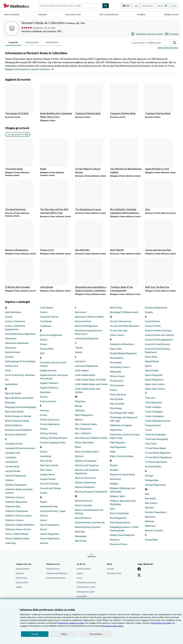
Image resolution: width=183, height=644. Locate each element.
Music (78, 447)
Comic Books (47, 308)
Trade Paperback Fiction (158, 421)
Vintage (149, 476)
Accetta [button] (35, 634)
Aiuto (174, 6)
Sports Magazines (154, 380)
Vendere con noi (171, 14)
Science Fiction (153, 326)
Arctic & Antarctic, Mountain (20, 375)
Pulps (113, 452)
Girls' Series (46, 470)
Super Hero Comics (155, 384)
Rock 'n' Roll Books (120, 513)
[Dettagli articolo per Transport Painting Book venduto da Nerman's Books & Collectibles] (92, 99)
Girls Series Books (49, 465)
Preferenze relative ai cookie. (71, 623)
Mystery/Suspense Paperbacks (91, 492)
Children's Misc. (13, 506)
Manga (79, 406)
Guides (44, 493)
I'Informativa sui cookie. (161, 623)
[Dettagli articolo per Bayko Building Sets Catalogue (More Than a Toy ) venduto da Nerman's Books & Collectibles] (57, 101)
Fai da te (110, 568)
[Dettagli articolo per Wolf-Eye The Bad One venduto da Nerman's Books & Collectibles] (161, 273)
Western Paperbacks (156, 512)
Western (149, 508)
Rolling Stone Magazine (122, 535)
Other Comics (117, 335)
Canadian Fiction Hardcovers (20, 448)
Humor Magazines (49, 534)
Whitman (150, 521)
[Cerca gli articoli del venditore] (148, 43)
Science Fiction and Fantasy (159, 335)
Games (44, 452)
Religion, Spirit (118, 496)
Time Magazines (154, 402)
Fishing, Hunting (49, 433)
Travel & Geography (155, 434)
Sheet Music (151, 357)
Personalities (117, 358)
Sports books (152, 370)
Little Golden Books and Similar (91, 384)
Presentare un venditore (56, 578)
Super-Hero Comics (155, 389)
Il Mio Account (21, 578)
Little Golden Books (85, 375)
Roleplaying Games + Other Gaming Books (124, 529)
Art (7, 380)
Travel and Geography (157, 439)
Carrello (19, 587)
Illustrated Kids (83, 321)
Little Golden (82, 370)
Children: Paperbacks (16, 485)
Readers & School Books (123, 474)
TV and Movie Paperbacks (158, 457)
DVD (42, 353)
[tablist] (34, 43)
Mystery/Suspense (85, 487)
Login (136, 6)
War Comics (151, 503)
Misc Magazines (83, 429)
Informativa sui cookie (86, 591)
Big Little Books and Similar (19, 398)
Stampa (80, 573)
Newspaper (81, 536)
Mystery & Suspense (86, 461)
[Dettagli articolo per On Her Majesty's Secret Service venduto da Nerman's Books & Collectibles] (92, 156)
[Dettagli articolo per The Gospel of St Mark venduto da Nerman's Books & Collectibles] (22, 99)
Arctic (8, 370)
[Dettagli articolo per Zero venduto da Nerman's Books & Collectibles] (161, 195)
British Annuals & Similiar (18, 416)
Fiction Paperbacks (50, 424)
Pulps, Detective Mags (122, 456)
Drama (44, 344)
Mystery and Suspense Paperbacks (87, 472)
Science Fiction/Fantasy (157, 344)
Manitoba (80, 410)
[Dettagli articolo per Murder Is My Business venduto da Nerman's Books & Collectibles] (22, 236)
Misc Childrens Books (86, 424)
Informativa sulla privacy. (112, 626)
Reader (114, 465)
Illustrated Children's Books (89, 317)
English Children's (49, 383)
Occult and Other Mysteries (125, 326)
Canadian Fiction (14, 444)
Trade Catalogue (154, 412)
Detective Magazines (51, 335)
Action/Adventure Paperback (20, 334)
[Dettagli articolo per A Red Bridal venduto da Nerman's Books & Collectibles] (57, 273)
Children (10, 480)
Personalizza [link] (96, 634)
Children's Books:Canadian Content (19, 491)
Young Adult (151, 540)
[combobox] (70, 6)
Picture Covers (118, 376)
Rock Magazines (118, 518)
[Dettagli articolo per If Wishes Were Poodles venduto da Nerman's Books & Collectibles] (22, 273)
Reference (115, 479)
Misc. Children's (83, 433)
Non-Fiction (116, 308)
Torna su (91, 556)
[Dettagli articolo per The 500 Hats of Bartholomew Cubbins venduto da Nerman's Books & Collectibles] (126, 156)
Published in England (121, 425)
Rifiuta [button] (64, 634)
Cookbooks (46, 326)
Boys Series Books (14, 412)
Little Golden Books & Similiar (90, 380)
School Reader (152, 321)
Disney (44, 340)
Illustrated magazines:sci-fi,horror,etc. (89, 332)
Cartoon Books (13, 471)
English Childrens (49, 388)
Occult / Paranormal (121, 321)
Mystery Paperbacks (86, 482)
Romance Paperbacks (156, 308)
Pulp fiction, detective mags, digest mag (125, 436)
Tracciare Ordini (22, 582)
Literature (80, 361)
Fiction (44, 415)
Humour (44, 543)
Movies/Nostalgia (84, 442)
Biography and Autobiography (21, 407)
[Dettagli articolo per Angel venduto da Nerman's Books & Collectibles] (57, 155)
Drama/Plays (47, 349)
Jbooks (79, 352)
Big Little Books (13, 393)
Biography (10, 402)
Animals (9, 357)
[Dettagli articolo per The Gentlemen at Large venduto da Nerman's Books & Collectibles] (92, 195)
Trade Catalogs (153, 407)
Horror (43, 520)
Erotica (44, 397)
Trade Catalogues (154, 416)
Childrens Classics (15, 520)
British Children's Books (17, 421)
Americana (11, 348)
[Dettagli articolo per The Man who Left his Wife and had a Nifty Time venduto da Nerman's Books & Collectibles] (57, 197)
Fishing (44, 429)
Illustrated (81, 312)
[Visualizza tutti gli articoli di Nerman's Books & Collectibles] (147, 34)
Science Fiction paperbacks (159, 340)
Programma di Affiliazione (57, 573)
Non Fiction (81, 541)
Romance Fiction (119, 544)
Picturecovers (117, 385)
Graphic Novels (48, 479)
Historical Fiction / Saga (53, 511)
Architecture (12, 366)
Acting (9, 317)
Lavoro (79, 578)
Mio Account (148, 6)
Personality (116, 362)
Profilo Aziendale (84, 568)
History (44, 516)
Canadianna (11, 462)
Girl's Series (46, 461)
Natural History (83, 518)
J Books (79, 348)
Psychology (116, 408)
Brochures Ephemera (16, 434)
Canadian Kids (13, 453)
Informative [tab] (52, 43)
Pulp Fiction (116, 430)
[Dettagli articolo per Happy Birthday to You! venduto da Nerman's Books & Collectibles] (161, 155)
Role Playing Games (120, 522)
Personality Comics (120, 367)
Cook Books (46, 321)
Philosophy (116, 372)
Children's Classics (15, 497)
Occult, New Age (119, 330)
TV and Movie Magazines (158, 453)
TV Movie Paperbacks (156, 462)
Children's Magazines (16, 502)
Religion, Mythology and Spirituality (123, 490)
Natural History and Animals (90, 522)
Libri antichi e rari (73, 14)
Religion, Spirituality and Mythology (123, 502)
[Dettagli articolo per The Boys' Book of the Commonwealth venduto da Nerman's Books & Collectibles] (126, 275)
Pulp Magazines (118, 447)
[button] (175, 43)
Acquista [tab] (13, 43)
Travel (148, 430)
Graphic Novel (47, 474)
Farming (44, 410)
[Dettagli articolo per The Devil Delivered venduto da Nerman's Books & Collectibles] (22, 195)
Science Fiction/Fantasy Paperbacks (157, 350)
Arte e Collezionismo (109, 14)
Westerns (150, 517)
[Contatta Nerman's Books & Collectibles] (172, 34)
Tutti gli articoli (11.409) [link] (18, 134)
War (147, 494)
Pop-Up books (117, 404)
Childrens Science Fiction (18, 529)
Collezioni (42, 14)
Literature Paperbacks (87, 366)
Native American (84, 501)
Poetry (113, 390)
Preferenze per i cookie (86, 587)
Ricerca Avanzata (12, 14)
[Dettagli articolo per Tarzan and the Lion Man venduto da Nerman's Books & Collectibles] (161, 236)
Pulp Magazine (118, 442)
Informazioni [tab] (32, 43)
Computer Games (49, 317)
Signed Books (152, 361)
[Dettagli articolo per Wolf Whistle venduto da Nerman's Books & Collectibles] (126, 236)
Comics (44, 312)
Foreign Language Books (53, 442)
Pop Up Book (116, 399)
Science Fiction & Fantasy (158, 330)
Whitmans (150, 526)
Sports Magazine (154, 375)
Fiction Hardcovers (50, 420)
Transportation (153, 425)
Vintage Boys (152, 480)
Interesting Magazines (87, 338)
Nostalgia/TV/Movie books (124, 312)
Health (44, 502)
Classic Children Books (17, 534)
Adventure (11, 338)
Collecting (10, 543)
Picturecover (117, 381)
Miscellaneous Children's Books (91, 438)
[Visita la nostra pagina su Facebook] (139, 569)
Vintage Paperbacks (155, 485)
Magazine (80, 401)
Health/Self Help (49, 506)
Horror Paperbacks (50, 525)
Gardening (46, 456)
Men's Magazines (84, 415)
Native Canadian (84, 505)
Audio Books (12, 384)
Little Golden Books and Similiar (87, 390)
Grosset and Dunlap (50, 488)
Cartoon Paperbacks (16, 476)
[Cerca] (106, 6)
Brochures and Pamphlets (19, 430)
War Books (150, 498)
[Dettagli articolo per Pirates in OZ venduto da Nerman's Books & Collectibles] (57, 236)
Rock (112, 509)
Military (79, 420)
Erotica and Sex (48, 401)
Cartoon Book (12, 466)
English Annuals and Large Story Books (54, 377)
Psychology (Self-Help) (122, 413)
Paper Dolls (116, 349)
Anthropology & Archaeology (20, 361)
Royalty (149, 312)
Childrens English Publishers (20, 525)
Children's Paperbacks (17, 511)
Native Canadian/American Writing (89, 512)
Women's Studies (154, 530)
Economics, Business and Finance (53, 364)
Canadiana (11, 457)
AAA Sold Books (13, 312)
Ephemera (45, 392)
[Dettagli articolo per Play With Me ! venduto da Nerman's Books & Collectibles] (92, 236)
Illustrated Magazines (86, 326)
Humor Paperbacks (50, 538)
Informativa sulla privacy (86, 582)
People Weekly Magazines (123, 353)
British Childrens (14, 425)
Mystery (79, 456)
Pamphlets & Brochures (122, 344)
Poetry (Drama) (118, 394)
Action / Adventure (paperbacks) (15, 328)
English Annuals (48, 370)
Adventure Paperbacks (17, 343)
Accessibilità (82, 596)
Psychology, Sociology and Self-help (124, 419)
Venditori (141, 14)
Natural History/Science (88, 527)
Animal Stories (13, 352)
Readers (114, 470)
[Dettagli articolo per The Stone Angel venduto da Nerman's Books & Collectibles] (22, 155)
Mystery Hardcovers (86, 478)
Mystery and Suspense (87, 465)
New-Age (80, 532)
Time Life (150, 398)
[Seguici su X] (139, 575)
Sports (148, 366)
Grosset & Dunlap (49, 484)
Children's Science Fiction (18, 516)
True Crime (151, 444)
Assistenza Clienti (114, 573)
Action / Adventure (15, 321)
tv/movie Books (153, 466)
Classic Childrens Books (17, 538)
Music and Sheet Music (87, 452)
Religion (114, 484)
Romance (115, 540)
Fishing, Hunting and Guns (54, 438)
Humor (44, 529)
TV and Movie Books (155, 448)
